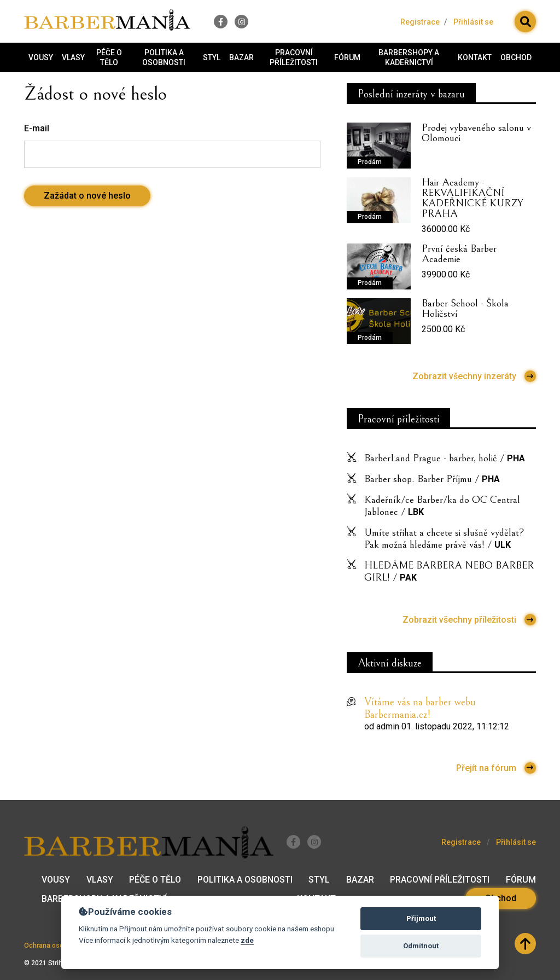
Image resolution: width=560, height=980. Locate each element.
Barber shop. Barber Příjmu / (432, 479)
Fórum (347, 57)
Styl (212, 57)
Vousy (41, 57)
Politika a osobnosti (164, 58)
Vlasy (73, 57)
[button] (525, 22)
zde (247, 940)
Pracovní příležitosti (294, 58)
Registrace (420, 22)
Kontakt (475, 57)
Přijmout (421, 918)
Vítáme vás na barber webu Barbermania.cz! (420, 709)
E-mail (37, 128)
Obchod (516, 57)
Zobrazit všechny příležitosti (469, 620)
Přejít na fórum (496, 768)
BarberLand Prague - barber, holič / (445, 458)
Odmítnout (421, 946)
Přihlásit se (473, 22)
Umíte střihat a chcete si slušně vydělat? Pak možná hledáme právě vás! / (444, 538)
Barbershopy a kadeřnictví (409, 58)
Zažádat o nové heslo (87, 196)
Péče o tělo (109, 58)
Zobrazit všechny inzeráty (474, 376)
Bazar (241, 57)
